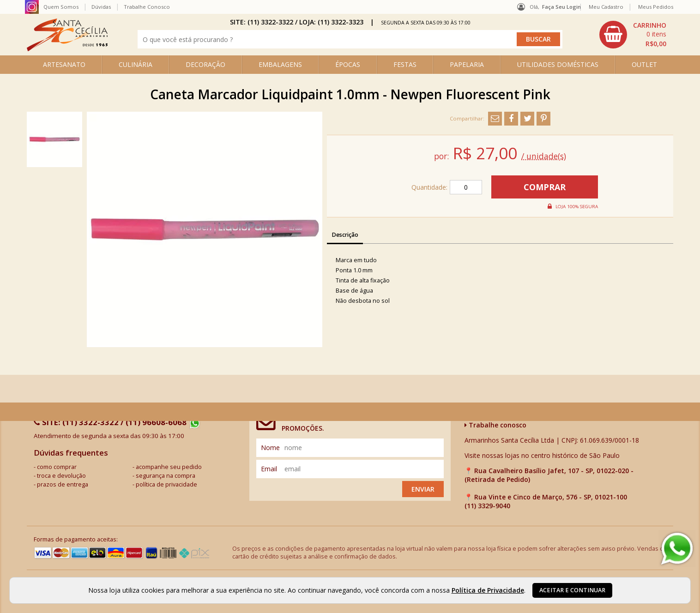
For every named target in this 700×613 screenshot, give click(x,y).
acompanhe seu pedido (169, 467)
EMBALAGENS (280, 64)
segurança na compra (166, 476)
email (269, 469)
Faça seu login (561, 7)
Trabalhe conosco (495, 425)
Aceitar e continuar (572, 590)
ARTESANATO (64, 64)
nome (270, 448)
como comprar (57, 467)
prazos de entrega (63, 484)
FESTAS (405, 64)
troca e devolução (61, 476)
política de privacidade (166, 484)
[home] (67, 49)
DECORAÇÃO (205, 64)
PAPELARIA (467, 64)
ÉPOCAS (348, 64)
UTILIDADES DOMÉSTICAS (558, 64)
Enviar (423, 489)
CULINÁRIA (136, 64)
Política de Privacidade (488, 590)
